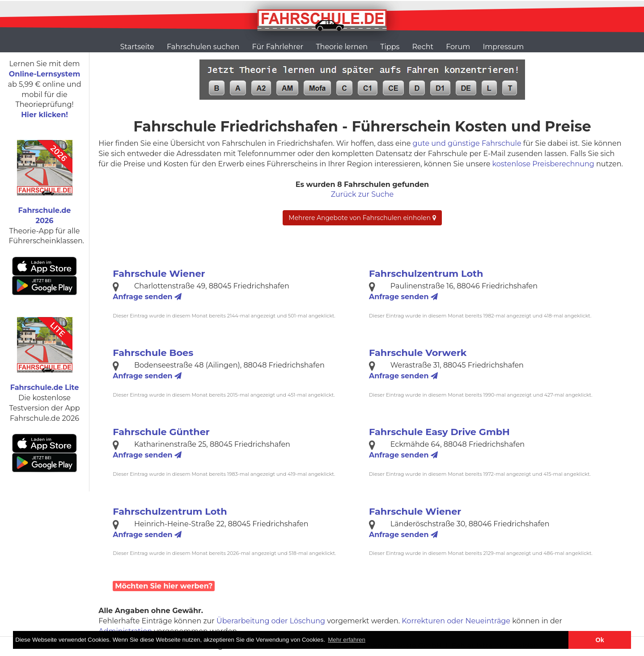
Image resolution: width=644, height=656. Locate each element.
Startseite (137, 47)
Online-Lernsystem (44, 74)
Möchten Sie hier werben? (164, 586)
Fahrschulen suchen (203, 47)
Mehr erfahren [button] (347, 640)
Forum (458, 47)
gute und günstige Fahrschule (467, 143)
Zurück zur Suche (362, 194)
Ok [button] (600, 640)
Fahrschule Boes (153, 353)
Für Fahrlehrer (278, 47)
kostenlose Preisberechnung (543, 164)
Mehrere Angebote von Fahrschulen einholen (362, 218)
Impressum (503, 47)
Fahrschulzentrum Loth (426, 273)
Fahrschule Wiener (159, 273)
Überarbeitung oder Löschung (271, 621)
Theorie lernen (342, 47)
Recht (423, 47)
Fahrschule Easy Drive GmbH (439, 432)
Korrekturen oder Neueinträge (456, 621)
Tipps (390, 47)
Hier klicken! (44, 115)
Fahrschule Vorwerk (418, 353)
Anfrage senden (147, 297)
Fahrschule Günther (161, 432)
